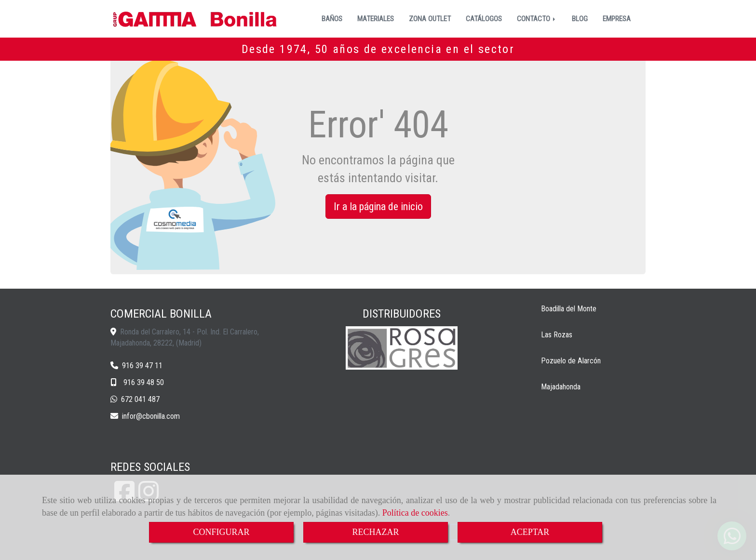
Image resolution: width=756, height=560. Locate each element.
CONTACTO (537, 19)
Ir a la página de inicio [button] (378, 207)
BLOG (580, 19)
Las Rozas (557, 335)
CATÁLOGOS (484, 19)
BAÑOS (332, 19)
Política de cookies (415, 513)
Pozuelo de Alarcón (571, 361)
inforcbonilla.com (151, 416)
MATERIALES (376, 19)
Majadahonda (561, 387)
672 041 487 (140, 399)
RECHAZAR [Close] (375, 532)
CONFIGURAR (221, 532)
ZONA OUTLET (430, 19)
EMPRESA (617, 19)
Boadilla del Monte (569, 309)
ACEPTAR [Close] (530, 532)
